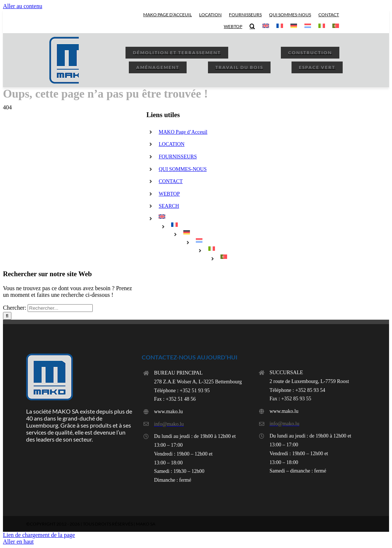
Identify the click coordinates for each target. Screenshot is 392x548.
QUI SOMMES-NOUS (183, 169)
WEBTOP (169, 194)
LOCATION (172, 144)
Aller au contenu (23, 6)
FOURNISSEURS (178, 157)
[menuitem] (266, 26)
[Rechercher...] (60, 308)
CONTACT (171, 181)
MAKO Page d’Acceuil (183, 132)
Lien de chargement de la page (39, 535)
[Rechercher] (7, 316)
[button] (252, 26)
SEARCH (169, 206)
